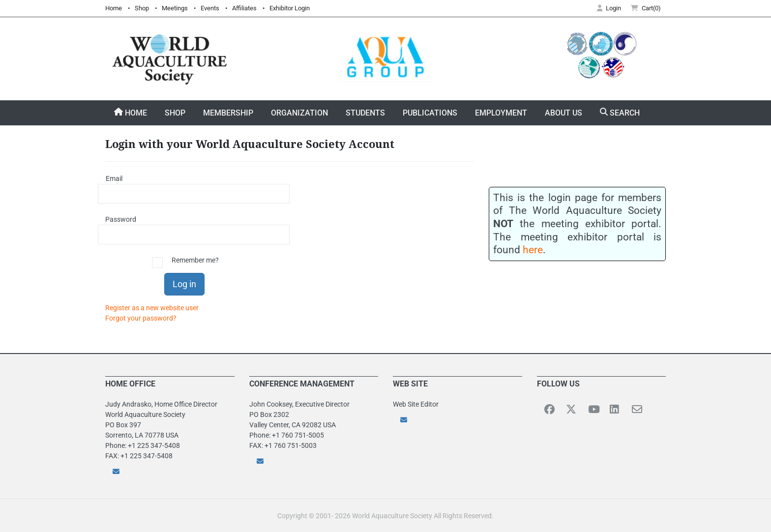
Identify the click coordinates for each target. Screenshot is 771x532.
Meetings (175, 8)
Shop (142, 8)
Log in (184, 284)
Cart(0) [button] (646, 8)
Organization (299, 113)
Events (210, 8)
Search (620, 113)
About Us (563, 113)
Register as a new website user (152, 308)
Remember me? (195, 260)
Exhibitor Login (290, 8)
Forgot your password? (141, 318)
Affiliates (244, 8)
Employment (501, 113)
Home (114, 8)
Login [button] (609, 8)
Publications (430, 113)
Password (118, 219)
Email (114, 178)
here (533, 250)
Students (365, 113)
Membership (228, 113)
